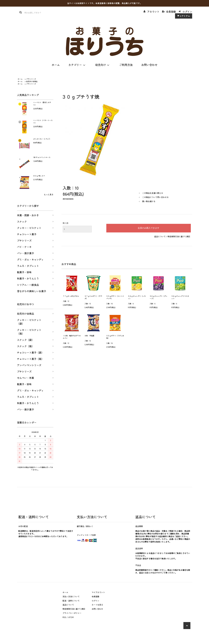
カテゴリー (77, 65)
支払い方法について (71, 596)
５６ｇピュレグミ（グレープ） (158, 297)
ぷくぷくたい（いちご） (42, 139)
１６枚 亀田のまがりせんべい (72, 337)
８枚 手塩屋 (89, 336)
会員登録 (171, 12)
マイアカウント (98, 592)
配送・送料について (71, 601)
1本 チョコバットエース (42, 157)
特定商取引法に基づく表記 (179, 236)
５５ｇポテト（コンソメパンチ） (115, 297)
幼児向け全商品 (32, 81)
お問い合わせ (149, 65)
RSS (64, 617)
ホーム (56, 65)
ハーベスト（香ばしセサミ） (42, 104)
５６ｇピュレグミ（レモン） (137, 297)
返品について (160, 236)
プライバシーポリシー (72, 613)
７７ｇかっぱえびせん (71, 296)
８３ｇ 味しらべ (39, 176)
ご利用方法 (126, 65)
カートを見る (97, 605)
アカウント (153, 12)
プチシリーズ (31, 79)
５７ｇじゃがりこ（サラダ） (93, 297)
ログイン (187, 12)
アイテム (183, 16)
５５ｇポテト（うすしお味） (115, 337)
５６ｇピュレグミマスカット (180, 297)
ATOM (71, 617)
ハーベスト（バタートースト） (43, 121)
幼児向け (103, 65)
